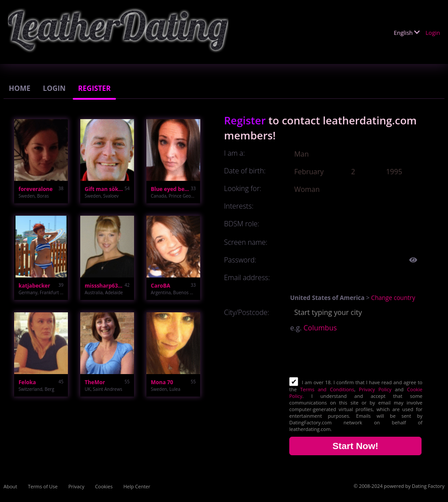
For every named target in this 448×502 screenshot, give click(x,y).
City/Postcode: (246, 312)
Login (433, 33)
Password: (240, 260)
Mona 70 (162, 382)
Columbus (320, 328)
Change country (393, 298)
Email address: (247, 277)
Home (20, 88)
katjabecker (34, 286)
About (10, 486)
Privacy (76, 486)
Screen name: (246, 242)
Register (94, 88)
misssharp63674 (105, 286)
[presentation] (356, 356)
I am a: (234, 153)
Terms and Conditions (327, 389)
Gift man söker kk (105, 189)
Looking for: (243, 188)
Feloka (27, 382)
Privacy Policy (375, 389)
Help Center (137, 486)
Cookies (104, 486)
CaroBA (161, 286)
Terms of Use (43, 486)
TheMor (95, 382)
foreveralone (35, 189)
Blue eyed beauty (171, 189)
